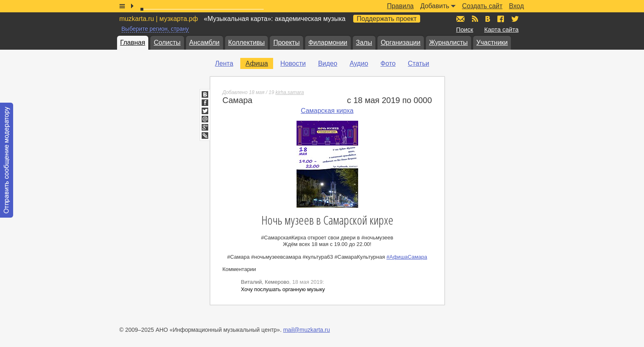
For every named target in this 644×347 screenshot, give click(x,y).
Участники (492, 43)
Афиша (257, 63)
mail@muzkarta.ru (306, 330)
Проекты (286, 43)
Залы (364, 43)
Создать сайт (482, 6)
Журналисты (448, 43)
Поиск (465, 29)
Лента (224, 63)
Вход (516, 6)
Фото (388, 63)
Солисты (167, 43)
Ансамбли (205, 43)
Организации (401, 43)
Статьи (419, 63)
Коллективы (247, 43)
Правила (400, 6)
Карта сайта (501, 29)
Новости (293, 63)
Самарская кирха (327, 111)
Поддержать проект (387, 19)
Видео (328, 63)
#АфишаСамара (407, 257)
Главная (133, 43)
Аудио (359, 63)
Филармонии (328, 43)
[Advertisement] (506, 140)
